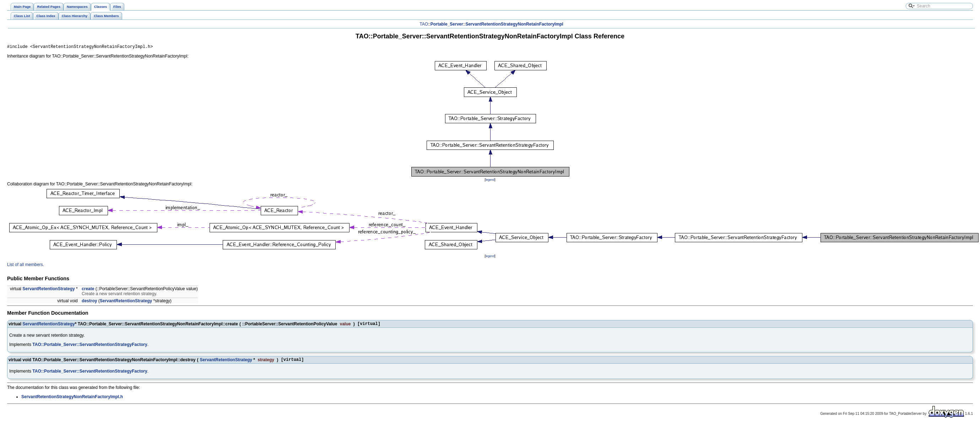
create (88, 290)
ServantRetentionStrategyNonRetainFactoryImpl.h (72, 400)
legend (490, 181)
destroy (89, 302)
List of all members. (26, 266)
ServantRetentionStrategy (48, 290)
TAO (424, 24)
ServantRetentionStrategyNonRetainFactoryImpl (514, 24)
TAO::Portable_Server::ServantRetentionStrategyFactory (90, 347)
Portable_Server (447, 24)
